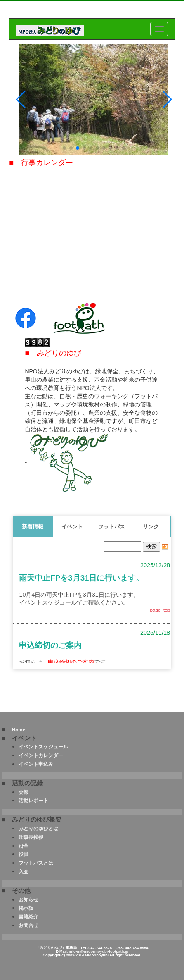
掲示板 (26, 908)
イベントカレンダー (41, 755)
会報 (24, 792)
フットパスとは (36, 863)
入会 (24, 871)
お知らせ (28, 900)
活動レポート (33, 800)
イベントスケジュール (43, 747)
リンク (151, 527)
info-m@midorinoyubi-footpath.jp (99, 951)
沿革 (24, 846)
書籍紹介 (28, 917)
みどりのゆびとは (38, 828)
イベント (72, 527)
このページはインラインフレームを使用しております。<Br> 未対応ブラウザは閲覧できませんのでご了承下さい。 (92, 601)
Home (19, 730)
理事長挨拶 (31, 837)
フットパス (112, 527)
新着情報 (33, 527)
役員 (24, 854)
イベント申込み (36, 764)
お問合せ (28, 925)
